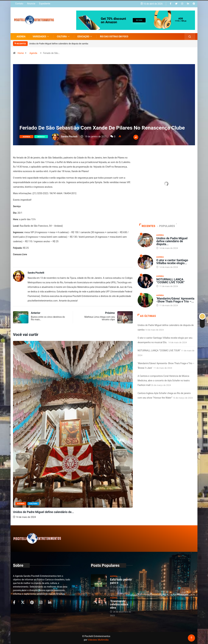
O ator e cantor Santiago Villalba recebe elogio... (172, 262)
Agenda (21, 37)
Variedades (41, 37)
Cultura (64, 37)
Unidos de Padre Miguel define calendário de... (43, 512)
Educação (85, 37)
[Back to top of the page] (191, 638)
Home (21, 53)
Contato (19, 4)
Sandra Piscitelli (69, 137)
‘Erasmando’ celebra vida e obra (119, 604)
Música (41, 137)
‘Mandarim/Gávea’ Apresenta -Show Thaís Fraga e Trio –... (175, 300)
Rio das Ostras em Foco (114, 37)
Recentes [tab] (147, 226)
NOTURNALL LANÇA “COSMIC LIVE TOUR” (170, 281)
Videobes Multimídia (98, 640)
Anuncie (31, 4)
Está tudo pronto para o (121, 581)
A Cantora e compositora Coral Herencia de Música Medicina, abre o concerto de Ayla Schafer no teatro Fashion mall (164, 381)
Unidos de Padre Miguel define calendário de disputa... (172, 241)
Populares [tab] (166, 226)
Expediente (45, 4)
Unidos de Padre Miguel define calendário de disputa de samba (59, 44)
